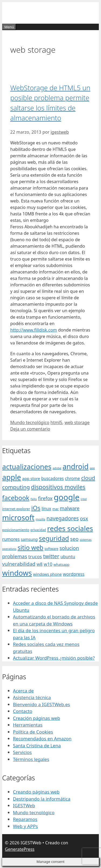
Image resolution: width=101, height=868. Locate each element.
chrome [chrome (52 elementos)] (72, 478)
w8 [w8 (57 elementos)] (40, 564)
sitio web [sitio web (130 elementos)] (30, 548)
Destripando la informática (42, 799)
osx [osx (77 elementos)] (84, 518)
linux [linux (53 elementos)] (46, 508)
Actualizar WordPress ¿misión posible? (54, 658)
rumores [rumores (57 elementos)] (11, 539)
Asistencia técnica (32, 697)
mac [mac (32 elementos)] (55, 509)
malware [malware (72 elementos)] (70, 508)
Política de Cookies (33, 732)
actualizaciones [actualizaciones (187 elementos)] (27, 467)
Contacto (23, 711)
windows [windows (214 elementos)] (17, 573)
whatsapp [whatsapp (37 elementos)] (62, 564)
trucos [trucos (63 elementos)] (35, 556)
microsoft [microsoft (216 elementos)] (18, 517)
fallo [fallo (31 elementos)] (34, 499)
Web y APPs (25, 826)
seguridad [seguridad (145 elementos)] (54, 538)
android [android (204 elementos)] (76, 467)
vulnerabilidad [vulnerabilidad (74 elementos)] (19, 564)
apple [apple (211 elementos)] (12, 477)
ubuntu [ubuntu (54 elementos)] (68, 557)
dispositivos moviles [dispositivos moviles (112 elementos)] (58, 487)
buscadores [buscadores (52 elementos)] (53, 478)
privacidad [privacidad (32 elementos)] (38, 530)
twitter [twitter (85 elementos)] (51, 556)
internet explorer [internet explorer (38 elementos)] (16, 509)
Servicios (22, 752)
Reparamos (25, 819)
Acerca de (23, 691)
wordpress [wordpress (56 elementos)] (74, 574)
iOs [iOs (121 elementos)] (36, 508)
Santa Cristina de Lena (37, 746)
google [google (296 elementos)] (67, 497)
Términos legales (31, 759)
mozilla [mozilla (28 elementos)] (41, 519)
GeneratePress (20, 849)
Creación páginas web (36, 718)
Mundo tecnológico (30, 422)
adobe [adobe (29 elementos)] (57, 468)
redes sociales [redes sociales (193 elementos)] (70, 528)
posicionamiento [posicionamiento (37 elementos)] (16, 530)
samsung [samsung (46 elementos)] (29, 539)
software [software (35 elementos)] (51, 549)
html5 (56, 422)
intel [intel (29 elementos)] (84, 499)
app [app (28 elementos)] (92, 468)
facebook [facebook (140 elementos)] (16, 498)
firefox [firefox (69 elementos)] (45, 498)
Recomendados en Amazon (42, 739)
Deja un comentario (30, 429)
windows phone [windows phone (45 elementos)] (47, 574)
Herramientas (28, 725)
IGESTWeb (24, 805)
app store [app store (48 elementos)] (31, 478)
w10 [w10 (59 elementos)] (48, 564)
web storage (77, 422)
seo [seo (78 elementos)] (74, 539)
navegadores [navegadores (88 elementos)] (62, 518)
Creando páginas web (36, 792)
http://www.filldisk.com (34, 330)
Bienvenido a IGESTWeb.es (41, 704)
